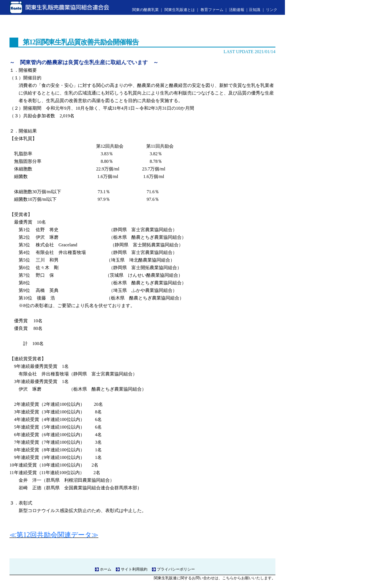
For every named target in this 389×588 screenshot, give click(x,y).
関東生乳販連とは (180, 10)
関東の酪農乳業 (145, 10)
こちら (228, 578)
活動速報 (237, 10)
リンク (272, 10)
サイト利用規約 (134, 569)
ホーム (106, 569)
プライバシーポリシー (176, 569)
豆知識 (255, 10)
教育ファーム (212, 10)
